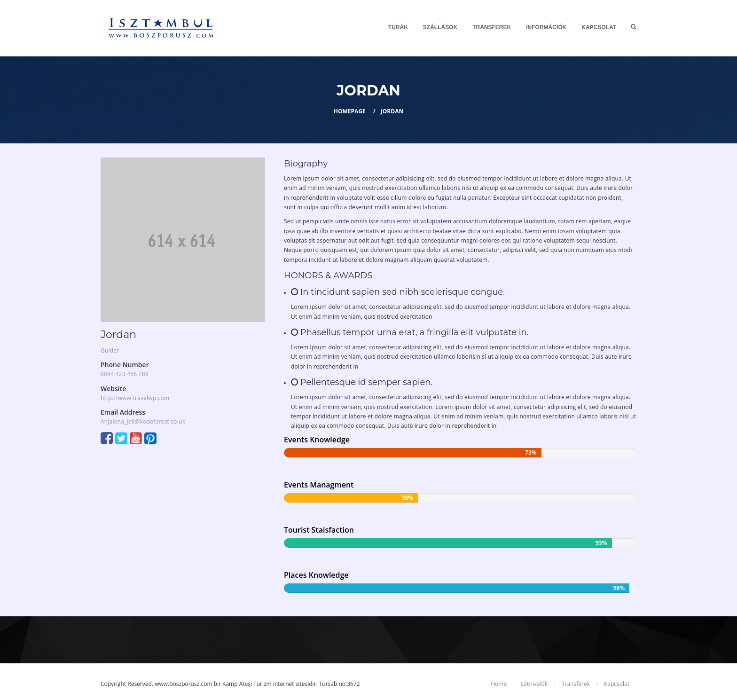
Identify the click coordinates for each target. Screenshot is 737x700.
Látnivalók (534, 684)
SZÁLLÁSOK (440, 27)
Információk (546, 27)
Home (499, 684)
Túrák (398, 27)
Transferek (492, 27)
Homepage (350, 111)
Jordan (392, 111)
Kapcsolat (599, 27)
